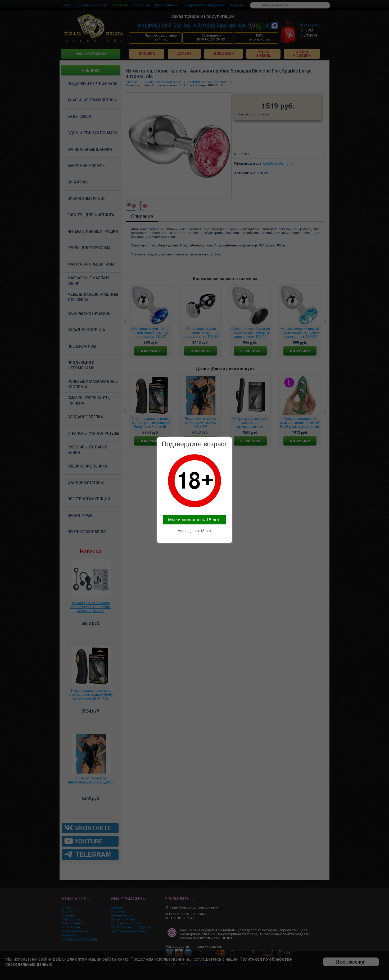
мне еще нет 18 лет (195, 531)
